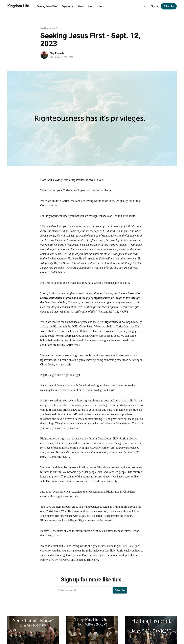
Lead (91, 6)
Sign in (154, 6)
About (81, 6)
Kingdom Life (18, 6)
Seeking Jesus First (47, 6)
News (101, 6)
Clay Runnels (57, 53)
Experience (67, 6)
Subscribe (169, 6)
